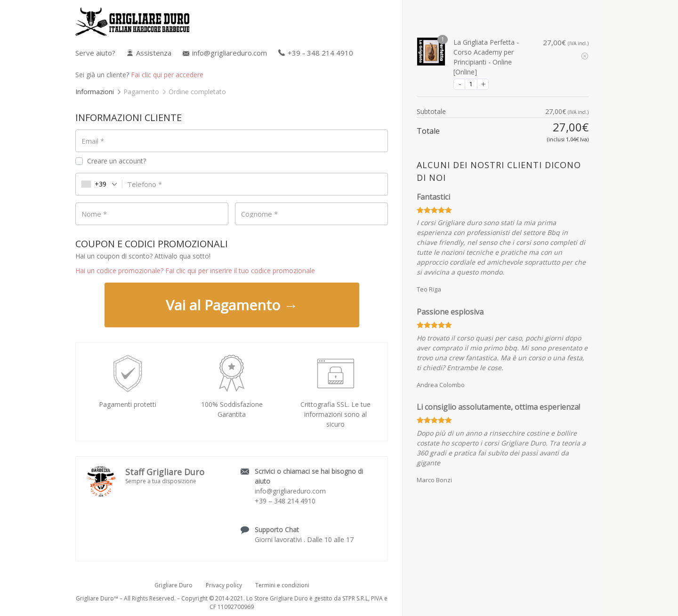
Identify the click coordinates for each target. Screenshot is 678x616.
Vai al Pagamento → (232, 305)
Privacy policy (224, 585)
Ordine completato (197, 92)
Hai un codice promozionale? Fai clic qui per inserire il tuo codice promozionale (195, 271)
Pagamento (141, 92)
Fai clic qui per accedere (167, 75)
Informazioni (95, 92)
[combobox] (99, 184)
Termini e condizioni (282, 585)
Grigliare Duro (174, 585)
